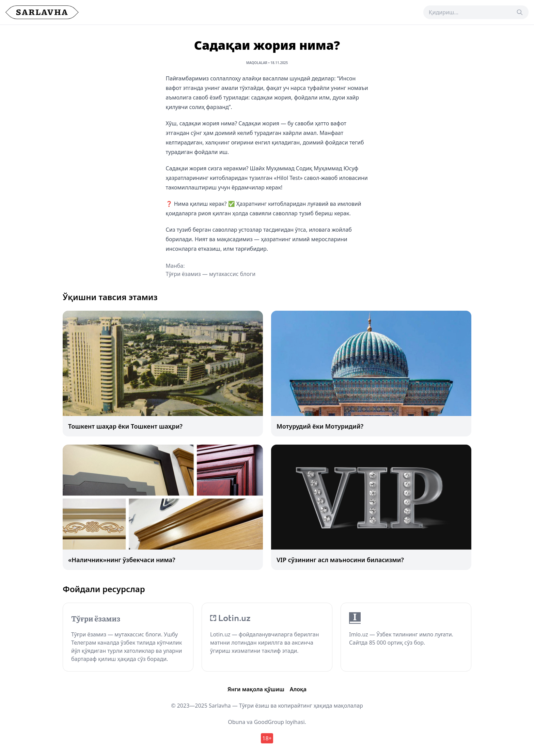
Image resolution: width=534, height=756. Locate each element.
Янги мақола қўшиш (256, 689)
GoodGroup (269, 722)
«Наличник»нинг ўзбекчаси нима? (122, 560)
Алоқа (298, 689)
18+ (267, 738)
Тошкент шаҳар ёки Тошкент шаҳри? (125, 426)
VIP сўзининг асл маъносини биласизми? (340, 560)
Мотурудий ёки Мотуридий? (320, 426)
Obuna (237, 722)
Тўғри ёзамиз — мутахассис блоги (211, 274)
